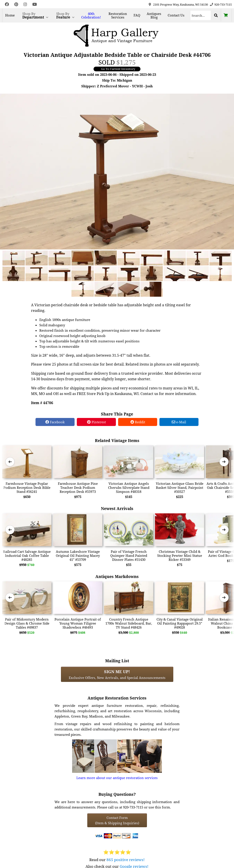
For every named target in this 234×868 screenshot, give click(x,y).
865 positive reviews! (126, 860)
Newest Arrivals (117, 508)
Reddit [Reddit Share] (138, 422)
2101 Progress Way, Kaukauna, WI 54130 (181, 4)
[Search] (201, 15)
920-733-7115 (223, 4)
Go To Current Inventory (118, 69)
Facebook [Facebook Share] (55, 422)
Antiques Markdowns (117, 576)
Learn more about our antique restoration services (117, 778)
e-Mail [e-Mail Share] (179, 422)
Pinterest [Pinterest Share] (96, 422)
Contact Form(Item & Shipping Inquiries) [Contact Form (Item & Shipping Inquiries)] (117, 820)
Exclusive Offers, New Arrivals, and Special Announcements (117, 674)
